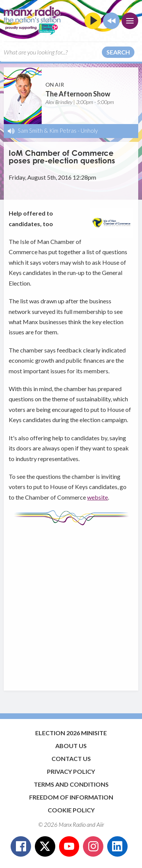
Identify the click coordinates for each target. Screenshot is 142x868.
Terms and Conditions (71, 784)
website (98, 497)
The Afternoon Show (78, 94)
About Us (71, 746)
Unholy (89, 130)
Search (118, 52)
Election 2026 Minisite (71, 733)
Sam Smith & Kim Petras (47, 130)
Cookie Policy (71, 810)
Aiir (100, 825)
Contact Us (71, 759)
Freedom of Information (71, 797)
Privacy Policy (71, 771)
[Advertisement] (71, 604)
